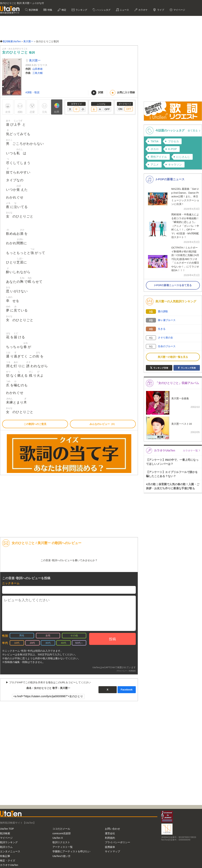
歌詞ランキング (9, 842)
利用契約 (132, 671)
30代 (48, 643)
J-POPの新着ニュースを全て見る (173, 285)
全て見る (193, 131)
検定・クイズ (8, 861)
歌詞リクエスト (61, 842)
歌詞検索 (33, 10)
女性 (48, 635)
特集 (49, 10)
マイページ (179, 10)
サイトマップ (112, 851)
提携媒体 (110, 847)
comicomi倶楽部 (62, 833)
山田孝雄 (37, 69)
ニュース (124, 10)
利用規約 (110, 838)
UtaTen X (58, 838)
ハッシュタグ (103, 10)
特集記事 (5, 856)
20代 (32, 643)
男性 (22, 635)
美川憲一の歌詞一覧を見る (173, 357)
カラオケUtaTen (9, 865)
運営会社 (110, 833)
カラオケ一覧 (190, 451)
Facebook (127, 690)
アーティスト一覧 (63, 847)
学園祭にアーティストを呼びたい (71, 851)
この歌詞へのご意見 (35, 424)
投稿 (112, 639)
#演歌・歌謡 (32, 92)
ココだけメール (61, 829)
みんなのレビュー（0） (103, 424)
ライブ (160, 10)
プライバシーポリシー (118, 842)
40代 (64, 643)
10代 (17, 643)
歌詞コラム (6, 847)
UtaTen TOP (7, 829)
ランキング (81, 10)
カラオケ (143, 10)
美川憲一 (34, 60)
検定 (64, 10)
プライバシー (122, 671)
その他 (74, 635)
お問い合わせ (112, 829)
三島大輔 (37, 73)
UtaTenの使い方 (61, 856)
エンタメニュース (10, 851)
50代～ (79, 643)
